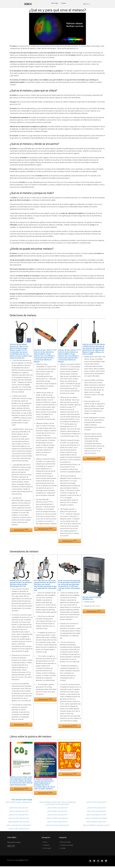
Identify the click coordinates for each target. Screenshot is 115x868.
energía (62, 848)
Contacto (63, 3)
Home (45, 842)
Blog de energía (65, 842)
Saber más (11, 846)
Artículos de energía (66, 845)
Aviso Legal (55, 3)
